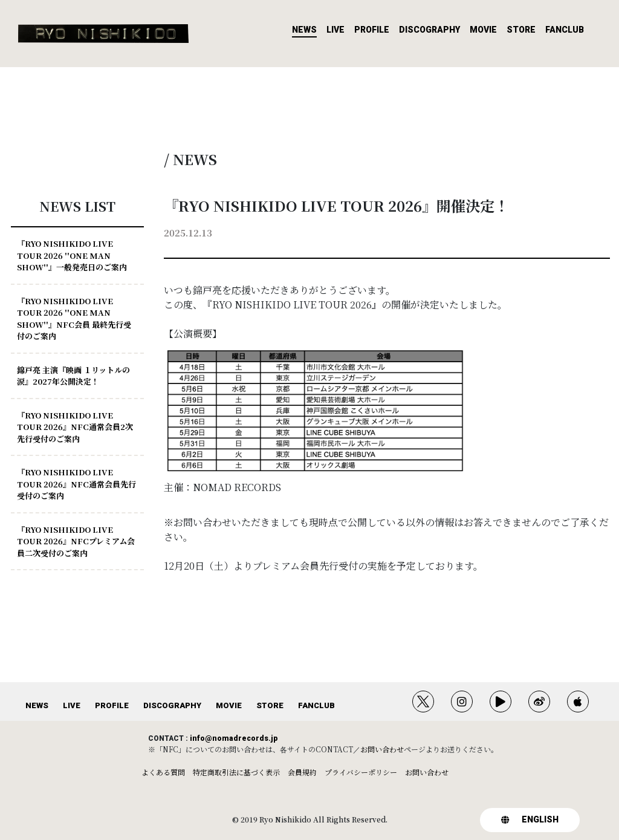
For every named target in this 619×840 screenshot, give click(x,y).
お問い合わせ (382, 749)
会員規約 (302, 772)
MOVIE (483, 30)
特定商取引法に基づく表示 (236, 772)
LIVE (335, 30)
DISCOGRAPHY (429, 30)
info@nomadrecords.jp (234, 738)
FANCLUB (565, 30)
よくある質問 (163, 772)
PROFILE (372, 30)
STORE (521, 30)
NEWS (304, 30)
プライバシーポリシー (361, 772)
